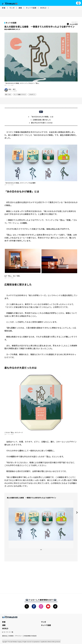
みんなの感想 (72, 24)
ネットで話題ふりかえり (20, 94)
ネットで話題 (31, 8)
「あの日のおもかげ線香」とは (42, 117)
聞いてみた (8, 94)
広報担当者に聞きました (42, 120)
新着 (4, 8)
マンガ (12, 8)
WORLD (43, 8)
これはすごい (32, 94)
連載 (20, 8)
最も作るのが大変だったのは (42, 123)
